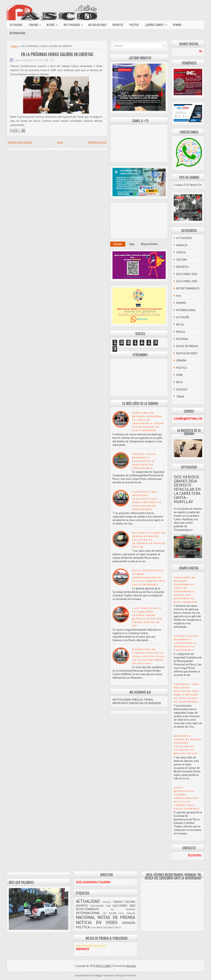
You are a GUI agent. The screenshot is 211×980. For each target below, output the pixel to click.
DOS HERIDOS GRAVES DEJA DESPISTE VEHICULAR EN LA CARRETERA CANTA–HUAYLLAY (187, 489)
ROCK (179, 382)
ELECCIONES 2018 (187, 281)
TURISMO (36, 24)
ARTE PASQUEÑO (74, 24)
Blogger (132, 966)
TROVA (180, 397)
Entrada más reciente (20, 142)
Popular (118, 244)
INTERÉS (53, 24)
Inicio (60, 142)
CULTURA (182, 260)
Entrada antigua (97, 142)
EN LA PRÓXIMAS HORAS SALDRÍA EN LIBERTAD (57, 54)
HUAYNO (181, 303)
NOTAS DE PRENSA (187, 346)
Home (14, 46)
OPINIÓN (177, 25)
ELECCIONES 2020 (187, 274)
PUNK (179, 375)
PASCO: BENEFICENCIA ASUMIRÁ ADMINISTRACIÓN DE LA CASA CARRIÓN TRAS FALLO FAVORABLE (149, 578)
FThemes (131, 975)
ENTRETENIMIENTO (188, 289)
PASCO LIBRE (103, 966)
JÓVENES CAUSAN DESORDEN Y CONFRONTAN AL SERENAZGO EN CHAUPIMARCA (144, 461)
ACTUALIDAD (16, 25)
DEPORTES (118, 25)
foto (179, 296)
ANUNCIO (182, 245)
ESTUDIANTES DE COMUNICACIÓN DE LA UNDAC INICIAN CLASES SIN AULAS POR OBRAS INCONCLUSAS (149, 656)
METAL (180, 325)
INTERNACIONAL (18, 33)
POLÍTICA (134, 25)
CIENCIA (181, 252)
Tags (132, 244)
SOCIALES (182, 389)
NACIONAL (182, 339)
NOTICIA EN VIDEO (97, 25)
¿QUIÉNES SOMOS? (157, 24)
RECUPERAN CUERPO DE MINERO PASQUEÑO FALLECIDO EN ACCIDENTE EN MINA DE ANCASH (149, 540)
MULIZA (181, 332)
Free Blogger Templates (102, 975)
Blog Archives (149, 244)
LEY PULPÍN (183, 317)
